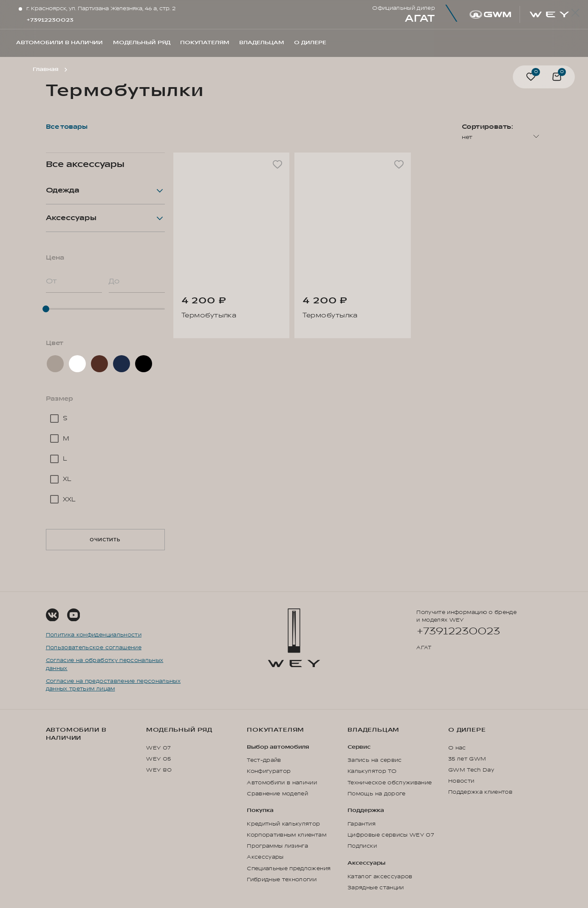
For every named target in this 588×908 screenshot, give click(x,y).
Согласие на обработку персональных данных (105, 664)
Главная (45, 69)
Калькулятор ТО (372, 771)
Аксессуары (265, 857)
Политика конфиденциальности (94, 635)
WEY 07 (158, 748)
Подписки (362, 846)
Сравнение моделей (277, 794)
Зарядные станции (376, 888)
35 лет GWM (467, 759)
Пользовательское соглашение (94, 648)
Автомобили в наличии (76, 734)
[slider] (105, 309)
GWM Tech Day (471, 770)
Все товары (67, 127)
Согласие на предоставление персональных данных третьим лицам (113, 685)
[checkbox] (105, 419)
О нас (457, 748)
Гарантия (362, 824)
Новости (461, 781)
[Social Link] (52, 615)
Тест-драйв (264, 760)
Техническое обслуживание (390, 783)
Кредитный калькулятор (283, 824)
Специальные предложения (289, 868)
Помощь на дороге (377, 794)
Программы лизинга (277, 846)
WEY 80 (159, 770)
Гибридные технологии (282, 880)
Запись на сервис (375, 760)
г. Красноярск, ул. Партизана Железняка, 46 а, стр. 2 (101, 8)
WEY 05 (158, 759)
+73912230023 (50, 20)
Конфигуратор (269, 771)
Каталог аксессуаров (380, 877)
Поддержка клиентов (480, 792)
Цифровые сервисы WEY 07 (391, 835)
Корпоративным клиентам (287, 835)
